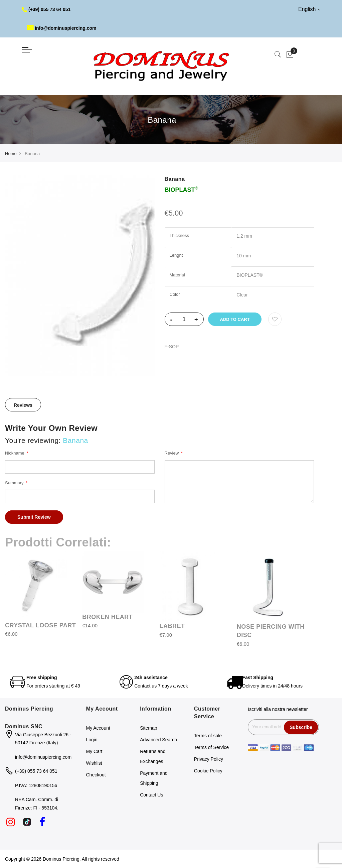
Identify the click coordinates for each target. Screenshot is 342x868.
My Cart (94, 751)
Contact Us (151, 795)
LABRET (172, 626)
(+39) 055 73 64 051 (46, 9)
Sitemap (148, 728)
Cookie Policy (208, 771)
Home (11, 154)
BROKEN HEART (107, 617)
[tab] (23, 405)
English (309, 9)
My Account (98, 728)
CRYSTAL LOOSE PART (40, 625)
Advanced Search (158, 740)
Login (92, 740)
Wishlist (94, 763)
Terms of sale (208, 736)
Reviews (23, 405)
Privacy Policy (209, 759)
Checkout (96, 775)
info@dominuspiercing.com (62, 28)
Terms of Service (211, 747)
